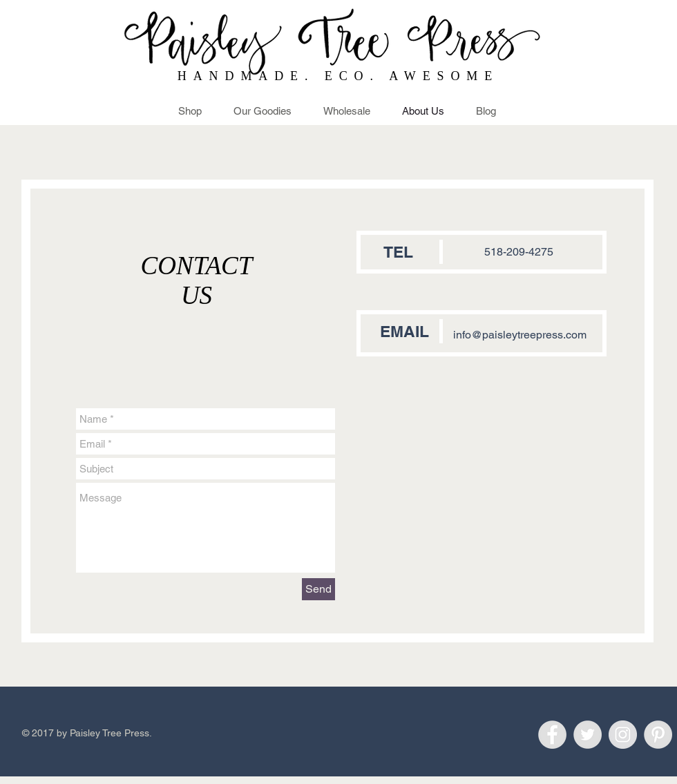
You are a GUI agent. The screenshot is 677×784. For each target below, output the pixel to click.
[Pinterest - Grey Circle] (658, 735)
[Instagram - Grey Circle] (623, 735)
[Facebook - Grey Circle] (552, 735)
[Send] (318, 589)
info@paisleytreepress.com (520, 335)
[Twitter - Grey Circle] (588, 735)
